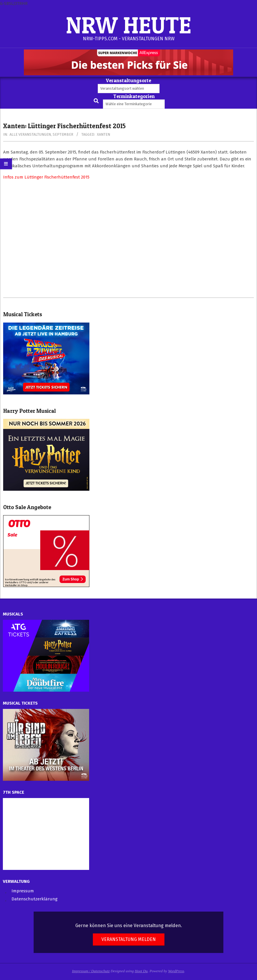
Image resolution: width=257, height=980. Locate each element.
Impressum (23, 891)
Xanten (103, 134)
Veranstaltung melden (129, 939)
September (63, 134)
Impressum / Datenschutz (91, 971)
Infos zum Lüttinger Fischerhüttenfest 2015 (46, 177)
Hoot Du (141, 971)
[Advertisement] (128, 239)
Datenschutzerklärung (34, 899)
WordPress (176, 971)
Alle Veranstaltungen (30, 134)
